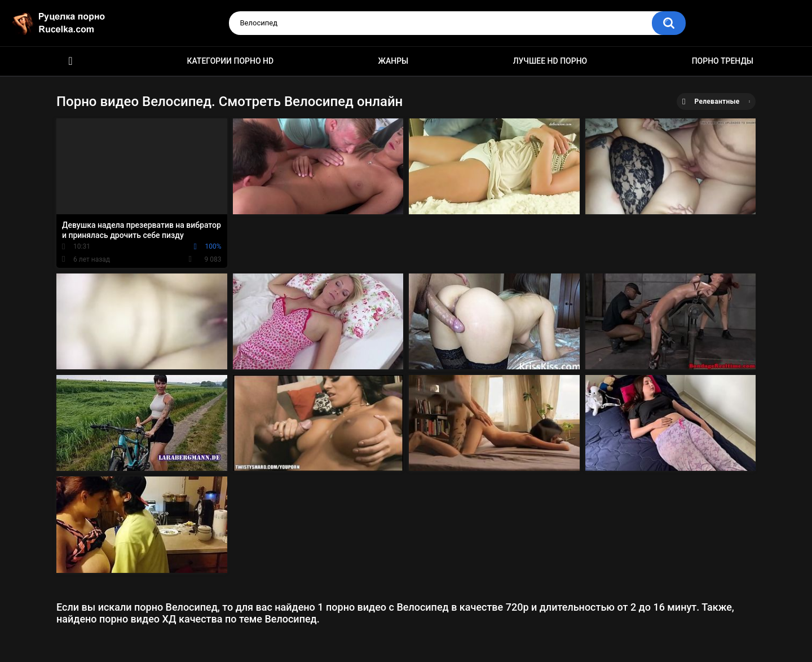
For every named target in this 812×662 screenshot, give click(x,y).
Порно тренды (723, 61)
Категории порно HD (230, 61)
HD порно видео (70, 61)
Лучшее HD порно (550, 61)
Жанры (394, 61)
